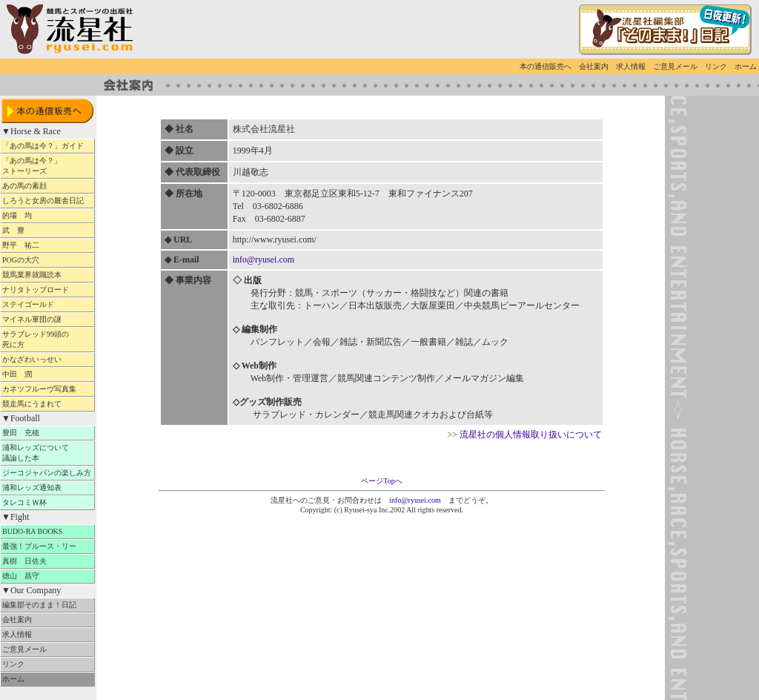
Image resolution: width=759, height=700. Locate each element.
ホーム (746, 66)
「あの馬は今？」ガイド (47, 146)
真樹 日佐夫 (47, 561)
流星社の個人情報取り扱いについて (531, 435)
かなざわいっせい (47, 359)
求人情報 (631, 66)
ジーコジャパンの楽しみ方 (47, 473)
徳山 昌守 (47, 576)
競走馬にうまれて (47, 404)
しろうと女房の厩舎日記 (47, 201)
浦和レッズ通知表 (47, 488)
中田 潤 (47, 374)
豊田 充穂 (47, 433)
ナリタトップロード (47, 290)
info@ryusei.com (264, 260)
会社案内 (594, 66)
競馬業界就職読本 (47, 275)
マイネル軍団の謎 (47, 319)
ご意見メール (675, 66)
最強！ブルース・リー (47, 546)
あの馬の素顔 (47, 186)
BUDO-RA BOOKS (43, 531)
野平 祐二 (47, 245)
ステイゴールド (47, 304)
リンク (716, 66)
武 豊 (47, 230)
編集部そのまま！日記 (47, 605)
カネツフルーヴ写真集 (47, 389)
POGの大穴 (43, 260)
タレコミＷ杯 (47, 502)
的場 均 (47, 215)
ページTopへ (381, 481)
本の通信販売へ (546, 66)
